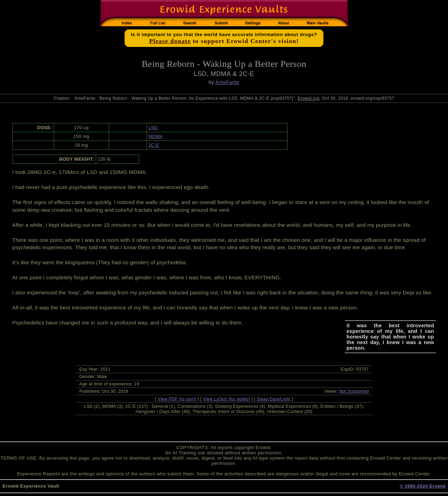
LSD (153, 128)
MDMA (156, 136)
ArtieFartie (227, 82)
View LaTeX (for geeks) (227, 399)
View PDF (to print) (177, 399)
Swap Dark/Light (274, 399)
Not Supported (354, 391)
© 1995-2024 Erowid (423, 486)
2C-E (154, 145)
